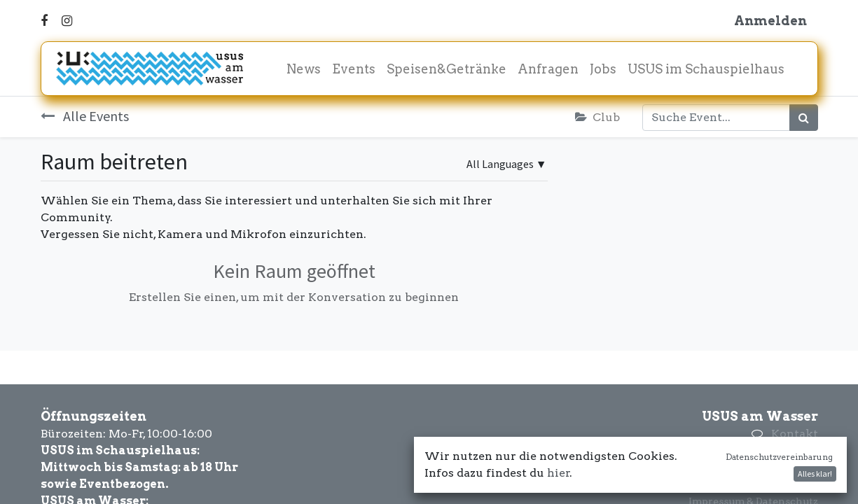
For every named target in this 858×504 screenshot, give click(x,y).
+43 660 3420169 (771, 450)
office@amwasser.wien (752, 467)
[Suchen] (804, 118)
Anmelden (770, 21)
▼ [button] (507, 164)
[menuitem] (304, 69)
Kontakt (795, 434)
